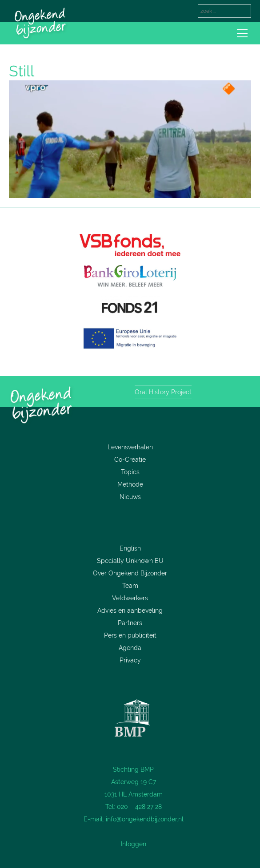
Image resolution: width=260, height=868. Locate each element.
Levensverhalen (130, 447)
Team (130, 586)
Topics (130, 472)
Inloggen (134, 844)
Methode (130, 484)
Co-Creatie (130, 460)
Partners (130, 623)
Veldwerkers (130, 598)
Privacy (130, 660)
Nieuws (130, 497)
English (130, 548)
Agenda (130, 648)
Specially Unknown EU (130, 561)
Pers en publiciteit (130, 635)
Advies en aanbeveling (130, 610)
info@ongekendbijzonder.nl (145, 819)
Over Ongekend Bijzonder (130, 573)
